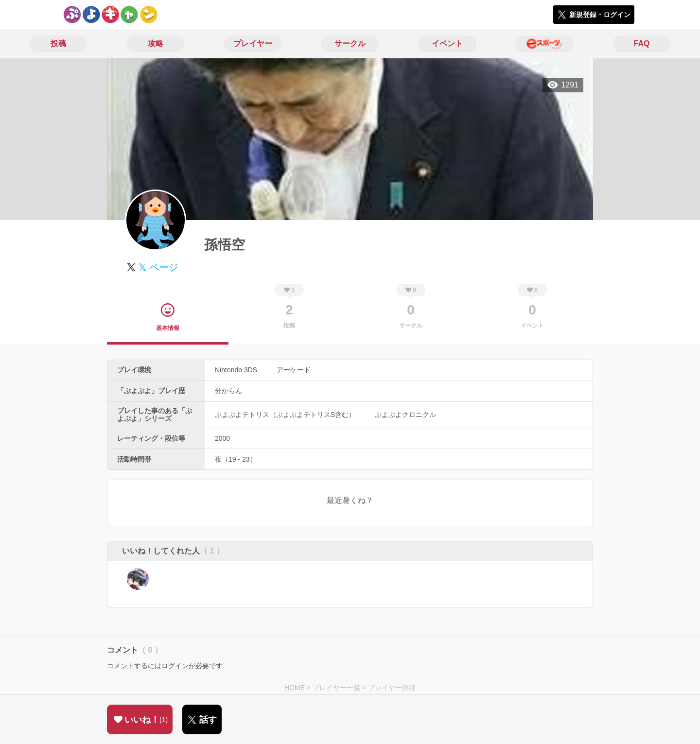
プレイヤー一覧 (336, 688)
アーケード (294, 370)
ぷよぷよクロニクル (405, 415)
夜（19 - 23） (236, 459)
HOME (295, 688)
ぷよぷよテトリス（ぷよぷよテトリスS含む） (285, 415)
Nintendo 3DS (236, 370)
